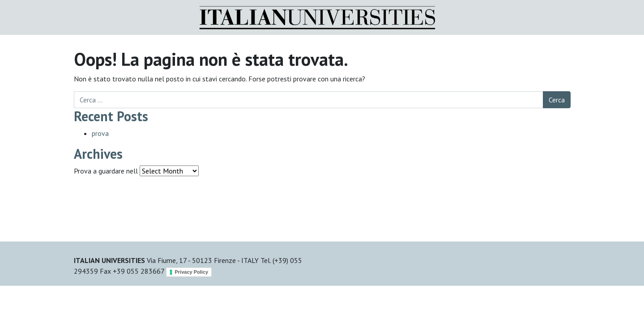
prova (100, 133)
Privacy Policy (192, 272)
